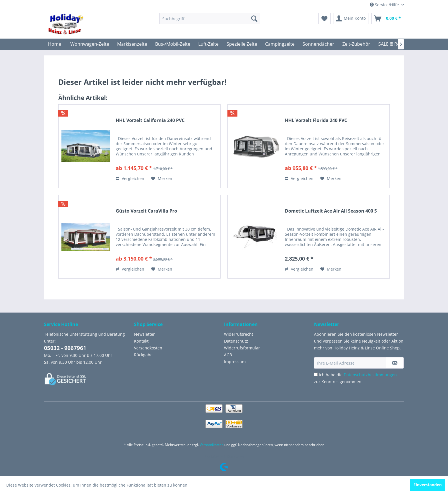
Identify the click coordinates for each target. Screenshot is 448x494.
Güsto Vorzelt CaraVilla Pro (146, 211)
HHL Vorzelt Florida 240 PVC (316, 120)
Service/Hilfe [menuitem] (385, 5)
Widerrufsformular (242, 348)
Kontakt (141, 341)
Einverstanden (428, 485)
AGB (228, 355)
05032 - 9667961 (65, 348)
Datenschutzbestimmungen (370, 375)
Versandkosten (148, 348)
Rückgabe (143, 355)
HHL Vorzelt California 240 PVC (150, 120)
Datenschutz (236, 341)
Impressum (235, 362)
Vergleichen (130, 178)
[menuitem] (210, 19)
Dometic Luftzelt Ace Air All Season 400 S (331, 211)
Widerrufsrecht (239, 334)
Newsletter (144, 334)
